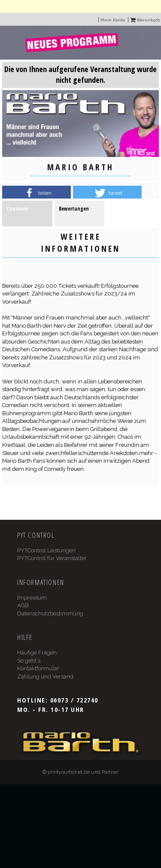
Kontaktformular (38, 668)
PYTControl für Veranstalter (52, 558)
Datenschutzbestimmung (50, 613)
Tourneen (17, 209)
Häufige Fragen (37, 653)
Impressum (32, 598)
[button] (36, 193)
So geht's (29, 661)
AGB (23, 605)
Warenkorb (145, 20)
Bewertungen (74, 209)
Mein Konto (113, 20)
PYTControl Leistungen (46, 550)
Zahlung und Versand (45, 677)
